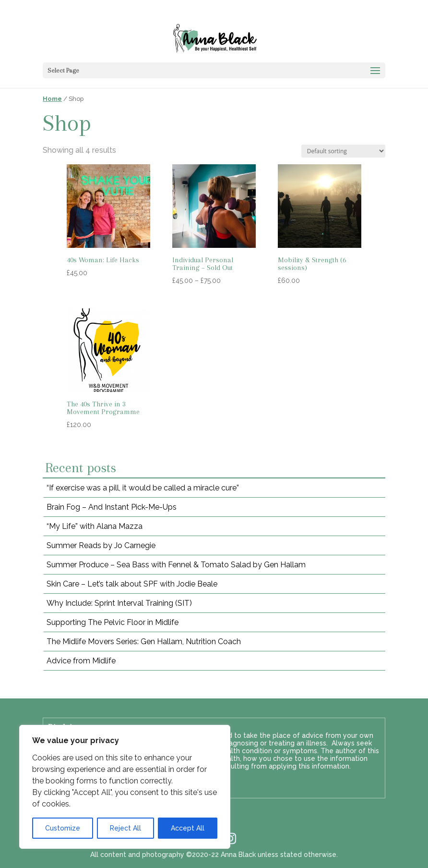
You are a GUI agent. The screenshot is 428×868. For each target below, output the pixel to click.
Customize (63, 828)
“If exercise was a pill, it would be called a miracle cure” (143, 488)
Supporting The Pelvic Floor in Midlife (113, 622)
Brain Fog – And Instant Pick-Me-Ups (112, 507)
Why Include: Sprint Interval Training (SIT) (119, 603)
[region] (125, 787)
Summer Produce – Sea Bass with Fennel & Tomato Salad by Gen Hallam (176, 565)
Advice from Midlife (81, 661)
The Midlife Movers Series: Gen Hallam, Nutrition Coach (144, 642)
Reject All (125, 828)
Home (52, 99)
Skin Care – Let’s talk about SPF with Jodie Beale (132, 584)
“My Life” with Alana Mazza (95, 526)
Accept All (188, 828)
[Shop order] (343, 151)
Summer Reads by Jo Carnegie (101, 545)
